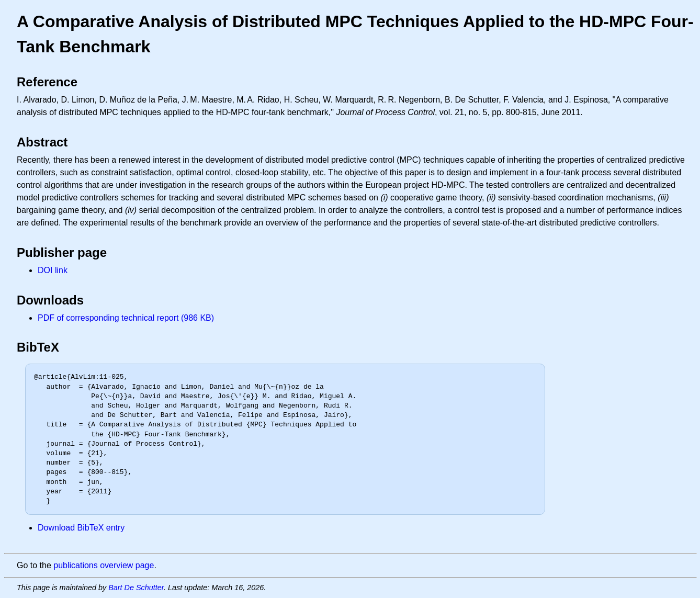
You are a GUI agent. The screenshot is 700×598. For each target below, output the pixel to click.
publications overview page (104, 565)
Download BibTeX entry (81, 528)
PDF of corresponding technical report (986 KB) (126, 318)
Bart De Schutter (136, 588)
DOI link (53, 270)
